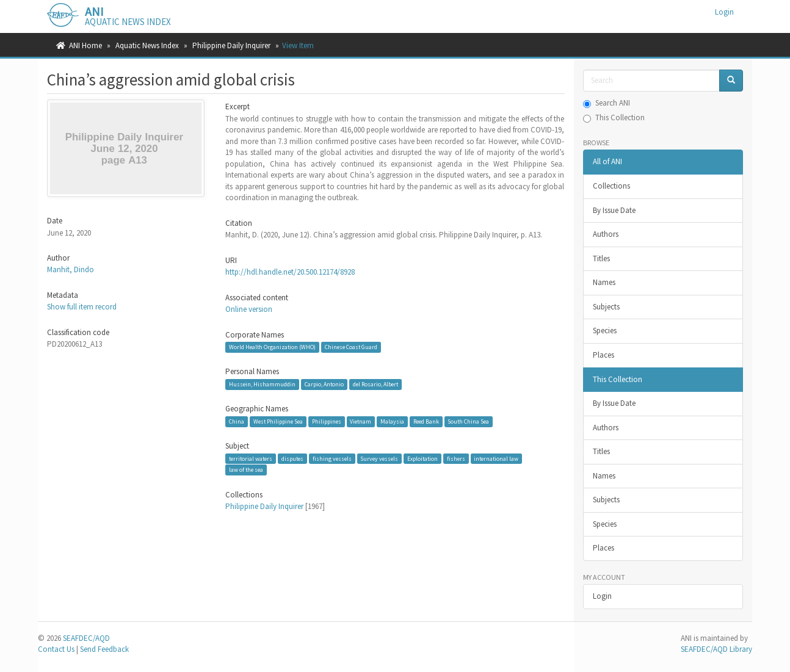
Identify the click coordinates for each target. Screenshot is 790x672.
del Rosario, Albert (375, 384)
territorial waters (251, 459)
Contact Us (56, 649)
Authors (606, 234)
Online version (249, 309)
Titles (601, 258)
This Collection (614, 117)
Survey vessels (379, 459)
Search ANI (607, 103)
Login (602, 596)
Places (603, 355)
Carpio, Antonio (324, 384)
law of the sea (246, 470)
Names (604, 282)
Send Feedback (104, 649)
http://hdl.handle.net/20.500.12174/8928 (290, 272)
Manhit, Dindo (71, 269)
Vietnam (361, 421)
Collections (611, 186)
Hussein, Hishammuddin (262, 384)
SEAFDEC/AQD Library (716, 649)
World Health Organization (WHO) (272, 347)
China (237, 421)
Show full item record (82, 307)
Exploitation (422, 459)
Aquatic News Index (147, 45)
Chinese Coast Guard (351, 347)
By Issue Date (614, 210)
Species (605, 331)
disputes (292, 459)
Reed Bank (426, 421)
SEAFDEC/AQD (86, 638)
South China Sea (468, 421)
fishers (456, 459)
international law (496, 459)
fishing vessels (332, 459)
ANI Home (85, 45)
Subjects (606, 307)
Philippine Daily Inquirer (231, 45)
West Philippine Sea (278, 421)
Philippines (327, 421)
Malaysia (392, 421)
